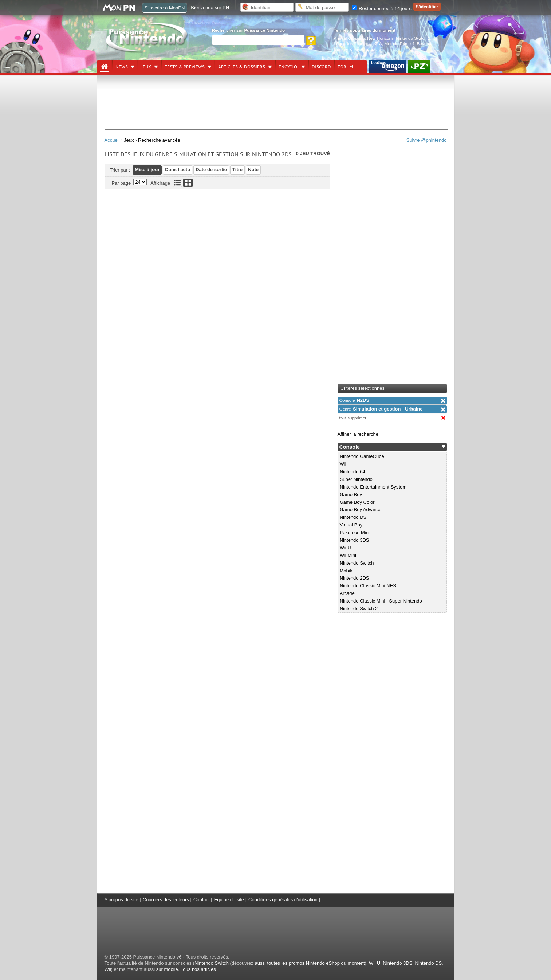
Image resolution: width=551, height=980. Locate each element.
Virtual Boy (351, 525)
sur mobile (167, 969)
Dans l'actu (178, 170)
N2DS (355, 400)
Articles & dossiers (242, 67)
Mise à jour (147, 170)
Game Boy (351, 495)
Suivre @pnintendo (427, 140)
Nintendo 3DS (355, 540)
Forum (345, 67)
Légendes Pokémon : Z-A (358, 44)
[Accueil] (105, 67)
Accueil (112, 140)
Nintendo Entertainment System (373, 487)
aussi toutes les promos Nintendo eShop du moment (310, 963)
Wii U (345, 548)
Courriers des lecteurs (166, 900)
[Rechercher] (258, 40)
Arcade (347, 593)
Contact (202, 900)
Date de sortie (211, 170)
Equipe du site (229, 900)
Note (253, 170)
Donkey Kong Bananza (356, 49)
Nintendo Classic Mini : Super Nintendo (381, 601)
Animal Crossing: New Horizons (364, 38)
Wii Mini (348, 555)
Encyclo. (288, 67)
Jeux (146, 67)
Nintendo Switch (357, 563)
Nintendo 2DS (355, 578)
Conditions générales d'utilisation (283, 900)
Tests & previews (185, 67)
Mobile (347, 571)
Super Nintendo (356, 479)
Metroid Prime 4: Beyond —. (411, 44)
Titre (237, 170)
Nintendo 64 (353, 472)
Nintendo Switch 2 (413, 38)
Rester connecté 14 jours (382, 9)
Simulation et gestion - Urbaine (381, 409)
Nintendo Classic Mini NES (368, 586)
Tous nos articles (198, 969)
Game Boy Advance (361, 509)
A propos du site (121, 900)
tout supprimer (353, 418)
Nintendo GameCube (362, 456)
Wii (343, 464)
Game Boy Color (357, 502)
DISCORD (321, 67)
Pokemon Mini (355, 532)
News (122, 67)
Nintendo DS (353, 517)
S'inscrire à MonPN (165, 8)
